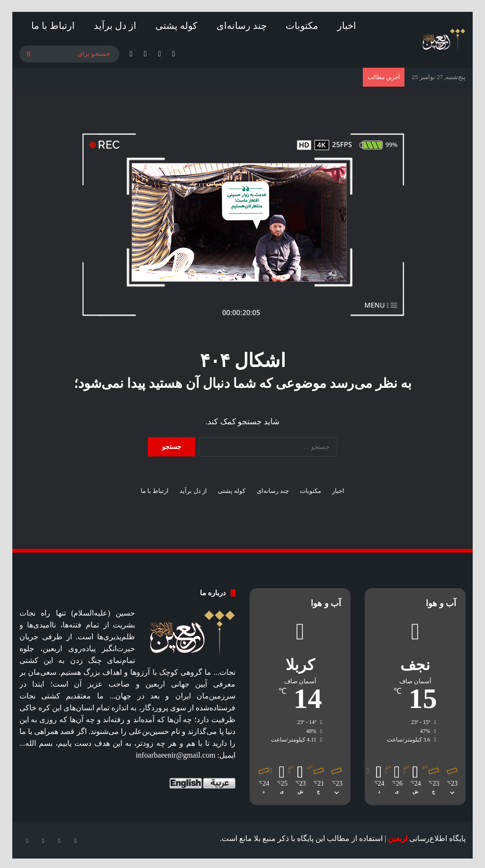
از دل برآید (115, 26)
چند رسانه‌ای (242, 26)
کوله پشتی (176, 26)
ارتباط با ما (53, 26)
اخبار (347, 26)
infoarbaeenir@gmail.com (176, 755)
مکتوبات (302, 26)
